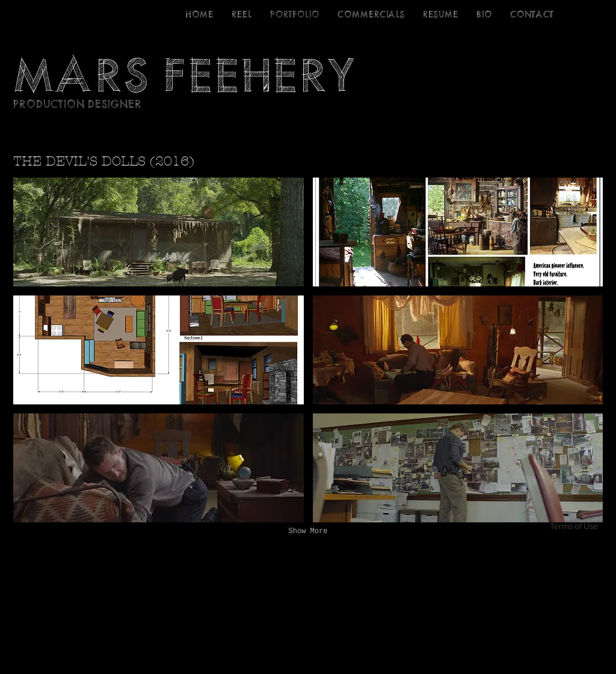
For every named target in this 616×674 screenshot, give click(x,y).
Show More (308, 531)
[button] (159, 232)
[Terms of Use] (559, 527)
